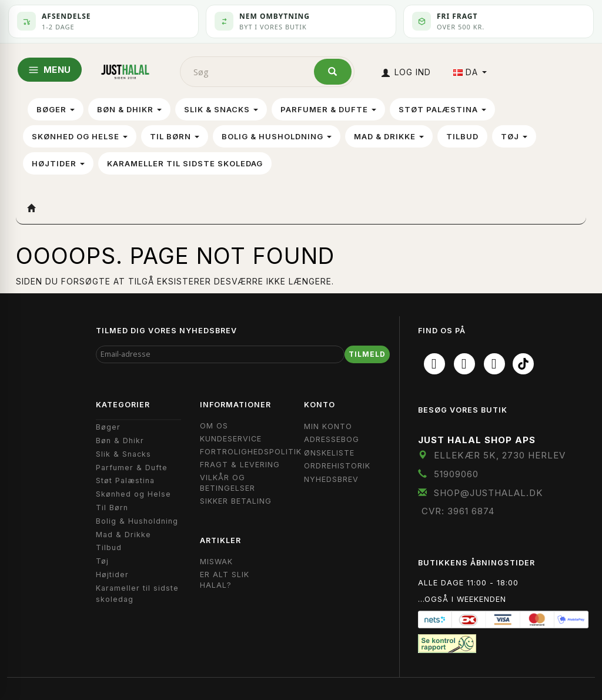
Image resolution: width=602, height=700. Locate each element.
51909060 (456, 474)
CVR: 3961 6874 (458, 511)
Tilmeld (367, 354)
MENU (50, 70)
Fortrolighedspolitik (251, 452)
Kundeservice (231, 439)
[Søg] (333, 72)
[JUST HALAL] (125, 70)
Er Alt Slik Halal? (225, 580)
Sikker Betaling (236, 501)
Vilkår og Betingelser (228, 483)
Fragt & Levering (240, 465)
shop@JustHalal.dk (489, 493)
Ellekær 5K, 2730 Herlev (500, 455)
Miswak (216, 562)
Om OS (214, 426)
